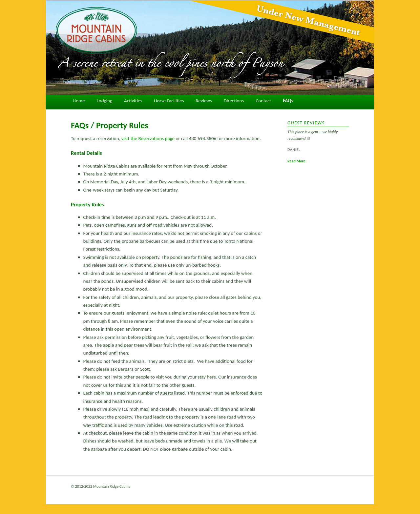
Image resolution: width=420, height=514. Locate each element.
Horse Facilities (169, 101)
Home (79, 101)
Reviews (204, 101)
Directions (234, 101)
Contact (263, 101)
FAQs (288, 101)
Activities (133, 101)
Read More (296, 161)
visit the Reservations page (148, 138)
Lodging (105, 101)
